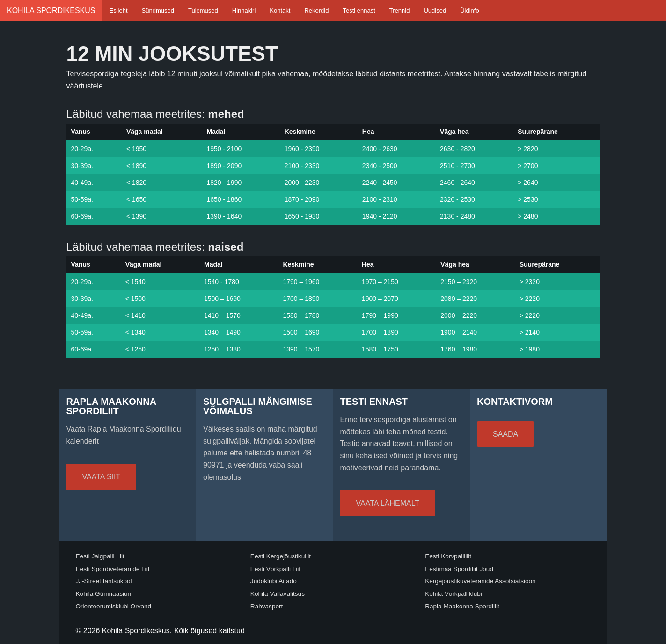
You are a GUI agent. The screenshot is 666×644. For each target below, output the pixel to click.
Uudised (435, 11)
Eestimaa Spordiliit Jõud (459, 569)
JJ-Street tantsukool (104, 581)
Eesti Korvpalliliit (448, 556)
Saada (505, 434)
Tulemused (203, 11)
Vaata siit (102, 477)
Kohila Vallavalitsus (278, 594)
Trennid (400, 11)
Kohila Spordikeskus (51, 11)
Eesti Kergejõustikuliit (281, 556)
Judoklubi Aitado (274, 581)
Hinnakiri (244, 11)
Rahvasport (267, 606)
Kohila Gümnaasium (104, 594)
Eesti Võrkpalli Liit (275, 569)
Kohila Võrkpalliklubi (454, 594)
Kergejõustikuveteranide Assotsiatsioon (480, 581)
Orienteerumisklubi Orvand (114, 606)
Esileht (119, 11)
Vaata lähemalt (388, 503)
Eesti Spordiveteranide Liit (113, 569)
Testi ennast (359, 11)
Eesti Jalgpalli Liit (100, 556)
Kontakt (280, 11)
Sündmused (158, 11)
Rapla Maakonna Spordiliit (462, 606)
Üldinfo (469, 11)
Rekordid (316, 11)
